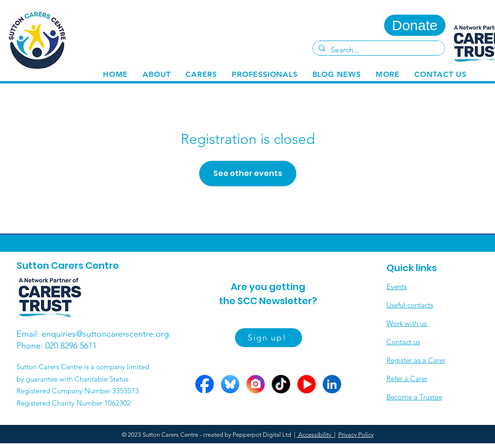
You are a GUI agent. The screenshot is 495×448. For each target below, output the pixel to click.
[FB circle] (205, 384)
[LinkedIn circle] (332, 384)
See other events (248, 173)
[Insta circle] (256, 384)
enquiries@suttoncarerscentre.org (105, 334)
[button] (201, 74)
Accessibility (315, 435)
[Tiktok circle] (281, 384)
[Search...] (378, 50)
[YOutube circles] (306, 384)
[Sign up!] (268, 338)
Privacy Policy (356, 435)
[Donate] (415, 25)
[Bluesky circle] (230, 384)
